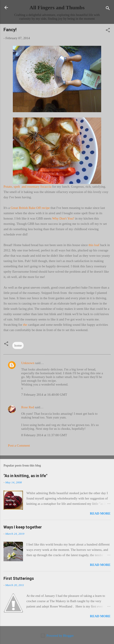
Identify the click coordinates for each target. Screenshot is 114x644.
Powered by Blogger (57, 636)
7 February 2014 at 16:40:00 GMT (44, 395)
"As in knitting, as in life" (25, 476)
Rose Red (28, 407)
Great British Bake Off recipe (30, 208)
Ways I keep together (23, 527)
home (18, 345)
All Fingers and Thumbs (57, 8)
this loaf (94, 245)
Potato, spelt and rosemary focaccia (28, 187)
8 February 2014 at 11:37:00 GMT (44, 435)
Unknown (28, 363)
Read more (100, 513)
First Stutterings (19, 578)
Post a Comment (19, 445)
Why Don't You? (64, 218)
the (25, 325)
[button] (108, 31)
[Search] (108, 9)
